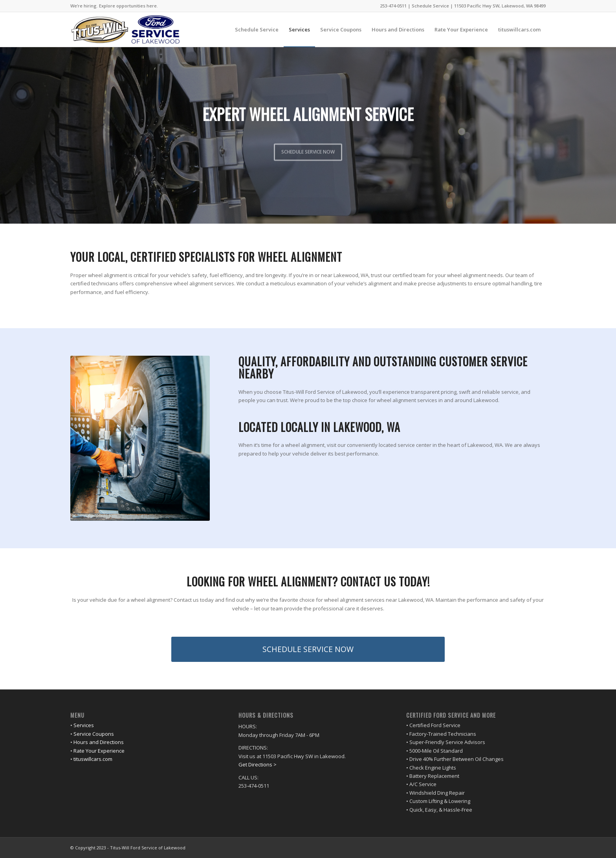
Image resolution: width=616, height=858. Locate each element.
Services (84, 725)
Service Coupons (94, 734)
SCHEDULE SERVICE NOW (308, 150)
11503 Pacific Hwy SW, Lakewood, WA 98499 (500, 6)
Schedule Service (430, 6)
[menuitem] (114, 6)
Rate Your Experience (99, 751)
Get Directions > (258, 764)
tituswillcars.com (93, 759)
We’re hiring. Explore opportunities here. (114, 6)
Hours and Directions (99, 742)
